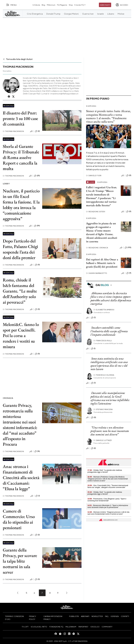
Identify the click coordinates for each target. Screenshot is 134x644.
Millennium (51, 5)
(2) (37, 131)
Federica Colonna (104, 375)
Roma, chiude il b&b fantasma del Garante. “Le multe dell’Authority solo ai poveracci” (20, 291)
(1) (38, 496)
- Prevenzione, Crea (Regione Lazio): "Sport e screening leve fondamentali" (107, 500)
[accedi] (122, 5)
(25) (37, 176)
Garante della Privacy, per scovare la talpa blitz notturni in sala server (20, 561)
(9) (129, 273)
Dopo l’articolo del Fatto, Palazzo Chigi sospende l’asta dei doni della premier (20, 249)
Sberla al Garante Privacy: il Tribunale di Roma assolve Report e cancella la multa (21, 157)
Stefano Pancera (103, 409)
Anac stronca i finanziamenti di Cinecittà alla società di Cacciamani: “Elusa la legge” (21, 478)
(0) (37, 265)
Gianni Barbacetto (97, 273)
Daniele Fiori (94, 176)
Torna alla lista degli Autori (18, 59)
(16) (37, 451)
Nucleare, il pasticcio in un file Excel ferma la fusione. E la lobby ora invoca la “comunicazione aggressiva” (21, 205)
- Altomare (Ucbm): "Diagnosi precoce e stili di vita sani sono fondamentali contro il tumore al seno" (108, 513)
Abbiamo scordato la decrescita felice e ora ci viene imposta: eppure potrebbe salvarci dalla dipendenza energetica (111, 298)
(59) (37, 226)
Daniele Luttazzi (103, 440)
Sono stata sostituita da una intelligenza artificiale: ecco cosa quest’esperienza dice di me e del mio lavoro (109, 364)
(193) (128, 248)
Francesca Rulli (103, 341)
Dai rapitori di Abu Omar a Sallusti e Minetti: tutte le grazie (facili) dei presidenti (102, 263)
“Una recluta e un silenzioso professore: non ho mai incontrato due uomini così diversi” (110, 431)
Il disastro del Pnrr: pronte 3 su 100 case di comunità (20, 118)
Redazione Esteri (96, 212)
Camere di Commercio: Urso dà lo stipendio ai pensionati (19, 519)
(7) (93, 318)
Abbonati (105, 5)
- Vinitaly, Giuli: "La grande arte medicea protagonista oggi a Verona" (105, 471)
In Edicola (36, 5)
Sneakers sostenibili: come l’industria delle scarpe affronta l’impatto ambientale (109, 331)
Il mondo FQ (80, 5)
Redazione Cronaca (97, 248)
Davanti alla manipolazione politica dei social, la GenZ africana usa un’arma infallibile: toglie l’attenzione (110, 398)
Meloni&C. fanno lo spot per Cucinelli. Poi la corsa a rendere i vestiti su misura (21, 336)
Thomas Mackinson (13, 131)
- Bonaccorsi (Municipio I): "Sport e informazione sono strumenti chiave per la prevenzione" (108, 506)
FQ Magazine (62, 5)
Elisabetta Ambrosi (104, 310)
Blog (43, 5)
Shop (71, 5)
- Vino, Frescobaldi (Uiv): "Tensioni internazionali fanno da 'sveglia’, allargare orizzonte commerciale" (108, 486)
